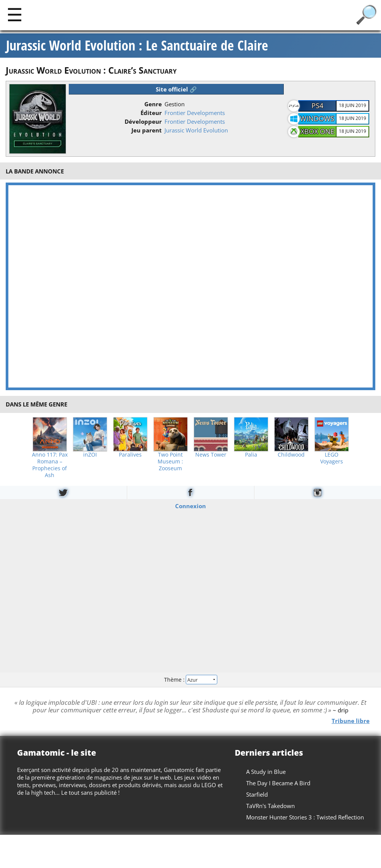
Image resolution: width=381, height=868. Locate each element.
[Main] (15, 14)
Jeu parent (147, 130)
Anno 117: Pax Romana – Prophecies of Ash (50, 465)
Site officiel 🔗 (176, 89)
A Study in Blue (266, 772)
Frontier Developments (195, 113)
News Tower (211, 455)
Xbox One (317, 131)
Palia (251, 455)
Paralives (130, 455)
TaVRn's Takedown (270, 806)
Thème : (190, 680)
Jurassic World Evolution (196, 130)
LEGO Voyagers (332, 458)
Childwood (291, 455)
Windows (317, 118)
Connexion (190, 506)
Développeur (143, 121)
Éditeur (151, 113)
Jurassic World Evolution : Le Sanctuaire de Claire (137, 46)
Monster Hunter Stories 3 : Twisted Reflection (305, 817)
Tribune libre (351, 720)
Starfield (257, 794)
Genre (153, 104)
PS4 (317, 106)
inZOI (90, 455)
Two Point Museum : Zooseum (170, 462)
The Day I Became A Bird (278, 783)
